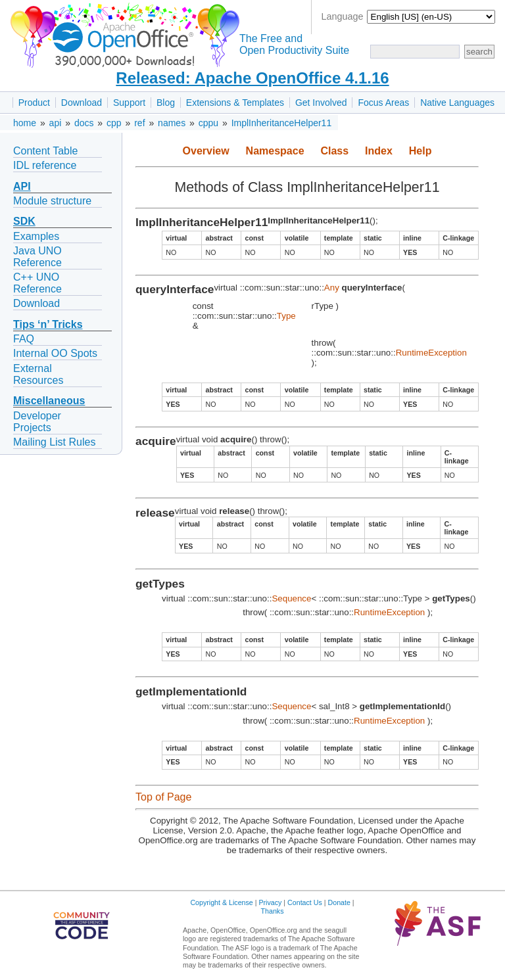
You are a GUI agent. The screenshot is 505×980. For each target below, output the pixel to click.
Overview (206, 151)
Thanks (273, 911)
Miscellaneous (49, 401)
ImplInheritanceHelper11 (282, 123)
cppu (208, 123)
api (56, 123)
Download (82, 103)
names (172, 123)
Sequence (291, 598)
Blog (166, 103)
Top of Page (163, 797)
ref (139, 123)
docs (84, 123)
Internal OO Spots (55, 353)
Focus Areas (383, 103)
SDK (24, 221)
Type (286, 316)
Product (34, 103)
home (25, 123)
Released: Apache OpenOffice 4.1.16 (252, 78)
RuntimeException (431, 353)
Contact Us (305, 902)
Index (379, 151)
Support (129, 103)
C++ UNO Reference (37, 283)
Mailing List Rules (54, 442)
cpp (114, 123)
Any (332, 288)
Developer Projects (37, 422)
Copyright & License (221, 902)
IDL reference (45, 165)
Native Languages (457, 103)
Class (334, 151)
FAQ (24, 339)
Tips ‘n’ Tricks (48, 324)
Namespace (275, 151)
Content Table (45, 151)
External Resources (38, 374)
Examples (36, 236)
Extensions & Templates (235, 103)
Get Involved (321, 103)
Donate (339, 902)
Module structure (52, 201)
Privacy (270, 902)
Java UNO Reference (37, 257)
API (22, 186)
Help (421, 151)
